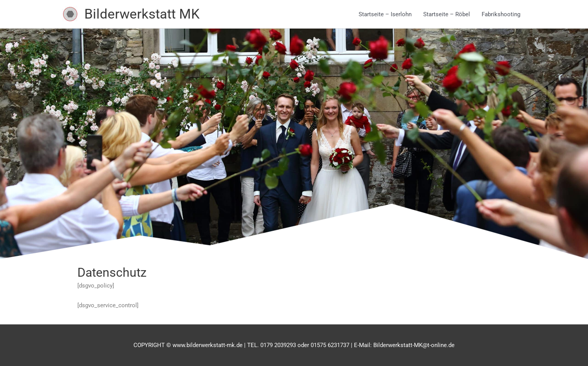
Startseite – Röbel (447, 14)
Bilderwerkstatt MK (142, 14)
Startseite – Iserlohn (385, 14)
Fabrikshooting (501, 14)
